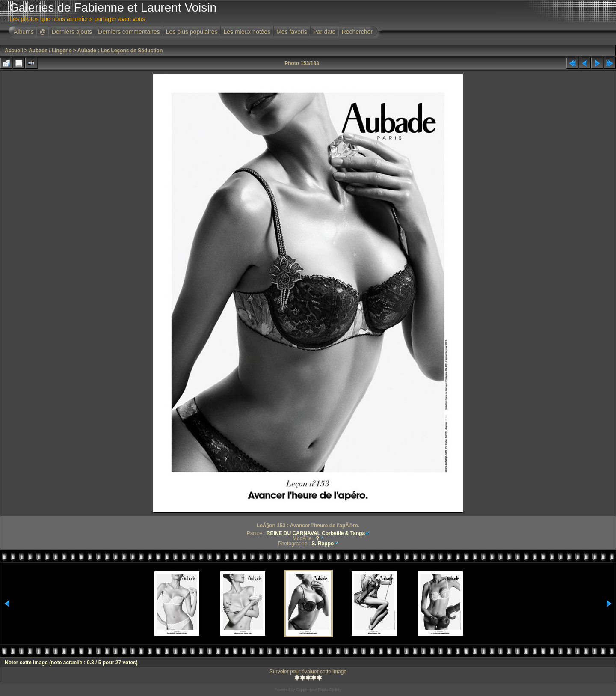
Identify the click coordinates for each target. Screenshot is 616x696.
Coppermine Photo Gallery (319, 690)
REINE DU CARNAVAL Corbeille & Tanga (316, 533)
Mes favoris (292, 32)
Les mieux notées (247, 32)
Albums (24, 32)
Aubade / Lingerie (50, 51)
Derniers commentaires (129, 32)
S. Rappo (323, 544)
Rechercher (357, 32)
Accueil (14, 51)
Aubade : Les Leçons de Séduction (120, 51)
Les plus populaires (192, 32)
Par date (324, 32)
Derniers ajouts (72, 32)
